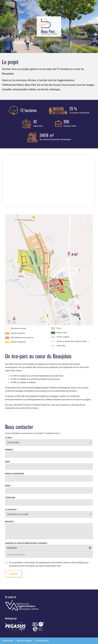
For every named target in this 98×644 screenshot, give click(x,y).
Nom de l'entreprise (14, 474)
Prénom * (9, 450)
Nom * (8, 462)
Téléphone (10, 498)
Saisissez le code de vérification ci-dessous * (27, 543)
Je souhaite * (11, 510)
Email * (8, 486)
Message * (10, 522)
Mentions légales (24, 641)
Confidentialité (42, 641)
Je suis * (9, 438)
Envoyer (13, 574)
